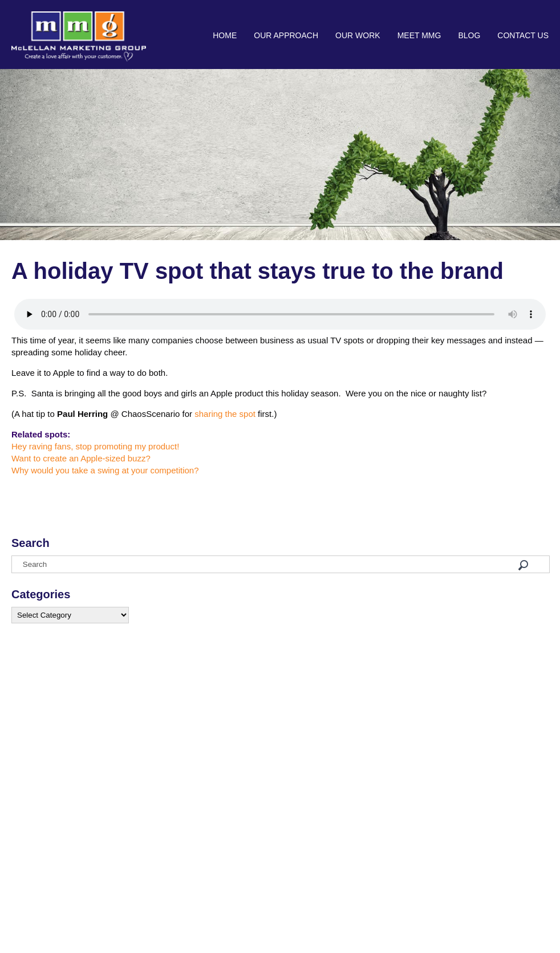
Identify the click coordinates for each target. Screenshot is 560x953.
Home (225, 35)
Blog (469, 35)
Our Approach (286, 35)
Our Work (358, 35)
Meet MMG (419, 35)
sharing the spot (225, 414)
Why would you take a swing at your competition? (105, 470)
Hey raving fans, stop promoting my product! (95, 446)
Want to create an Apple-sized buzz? (81, 458)
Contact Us (523, 35)
